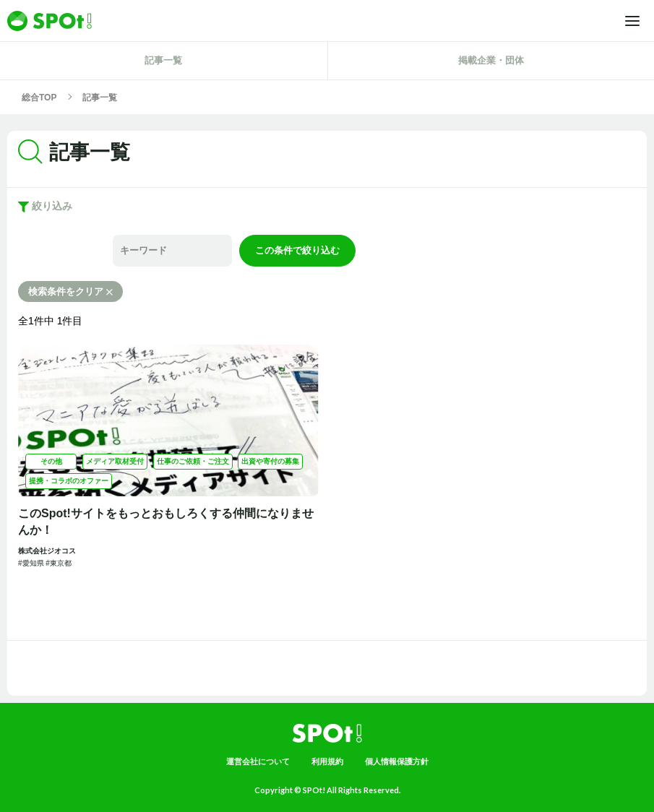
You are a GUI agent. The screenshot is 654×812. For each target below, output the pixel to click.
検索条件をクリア (70, 291)
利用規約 (327, 761)
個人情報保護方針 (397, 761)
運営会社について (258, 761)
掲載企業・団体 (491, 60)
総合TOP (39, 98)
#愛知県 (32, 563)
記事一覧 (163, 60)
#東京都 (59, 563)
